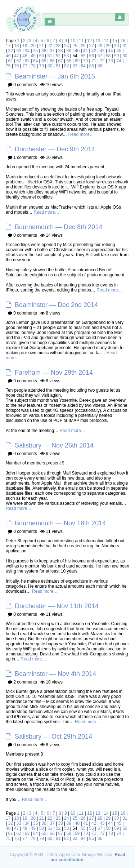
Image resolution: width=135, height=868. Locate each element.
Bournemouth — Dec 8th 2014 (58, 227)
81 (58, 66)
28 (100, 46)
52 (58, 56)
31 (125, 46)
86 (100, 66)
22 (50, 46)
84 (83, 66)
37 (52, 51)
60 (125, 56)
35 (35, 51)
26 (83, 46)
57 (100, 56)
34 (27, 51)
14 (106, 41)
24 (66, 46)
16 (123, 41)
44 (110, 51)
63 (27, 61)
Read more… (81, 134)
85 (92, 66)
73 (110, 61)
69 (77, 61)
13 (98, 41)
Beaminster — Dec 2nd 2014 (56, 305)
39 (69, 51)
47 (16, 56)
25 (75, 46)
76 (16, 66)
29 (108, 46)
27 (92, 46)
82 (66, 66)
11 (81, 41)
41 (85, 51)
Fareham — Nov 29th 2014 (54, 373)
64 (35, 61)
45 (119, 51)
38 (60, 51)
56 (92, 56)
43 (102, 51)
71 (94, 61)
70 (85, 61)
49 (33, 56)
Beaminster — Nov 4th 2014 (55, 674)
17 (8, 46)
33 (19, 51)
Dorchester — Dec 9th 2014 (55, 149)
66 (52, 61)
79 (42, 66)
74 (119, 61)
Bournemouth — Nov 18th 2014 (60, 523)
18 (16, 46)
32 (10, 51)
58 (108, 56)
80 (50, 66)
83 (75, 66)
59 (116, 56)
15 (115, 41)
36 (44, 51)
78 (33, 66)
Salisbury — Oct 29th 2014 (53, 736)
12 (89, 41)
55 (83, 56)
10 (73, 41)
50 (42, 56)
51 (50, 56)
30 (116, 46)
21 (42, 46)
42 (94, 51)
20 (33, 46)
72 (102, 61)
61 (10, 61)
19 (25, 46)
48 (25, 56)
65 (44, 61)
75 (8, 66)
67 (60, 61)
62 (19, 61)
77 (25, 66)
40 (77, 51)
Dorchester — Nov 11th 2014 (57, 606)
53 (66, 56)
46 (8, 56)
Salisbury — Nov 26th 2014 (54, 445)
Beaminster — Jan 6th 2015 (55, 76)
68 (69, 61)
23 (58, 46)
